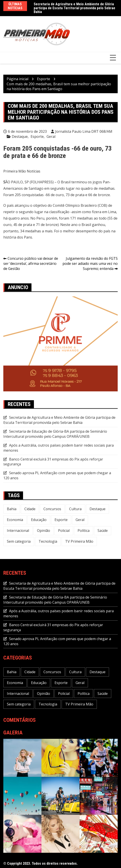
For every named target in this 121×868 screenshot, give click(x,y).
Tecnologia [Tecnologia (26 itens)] (48, 541)
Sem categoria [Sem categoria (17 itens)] (19, 541)
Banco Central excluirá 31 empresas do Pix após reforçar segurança (53, 462)
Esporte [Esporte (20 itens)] (61, 520)
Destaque (20, 136)
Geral (51, 136)
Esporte (37, 136)
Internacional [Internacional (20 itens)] (18, 531)
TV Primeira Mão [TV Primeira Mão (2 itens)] (79, 541)
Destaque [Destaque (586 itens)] (98, 509)
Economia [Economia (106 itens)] (15, 520)
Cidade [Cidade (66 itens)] (30, 509)
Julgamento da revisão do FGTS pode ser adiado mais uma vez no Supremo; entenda (90, 263)
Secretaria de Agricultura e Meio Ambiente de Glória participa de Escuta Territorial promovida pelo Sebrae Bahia (74, 8)
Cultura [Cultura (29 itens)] (75, 509)
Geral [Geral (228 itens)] (80, 520)
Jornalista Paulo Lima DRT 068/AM (84, 131)
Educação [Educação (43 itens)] (39, 520)
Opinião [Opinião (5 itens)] (44, 531)
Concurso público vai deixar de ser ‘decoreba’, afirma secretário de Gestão (31, 263)
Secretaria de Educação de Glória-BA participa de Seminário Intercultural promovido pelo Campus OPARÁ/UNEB (55, 434)
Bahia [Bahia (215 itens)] (12, 509)
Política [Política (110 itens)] (84, 531)
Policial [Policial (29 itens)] (64, 531)
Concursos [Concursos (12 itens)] (52, 509)
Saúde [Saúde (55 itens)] (103, 531)
